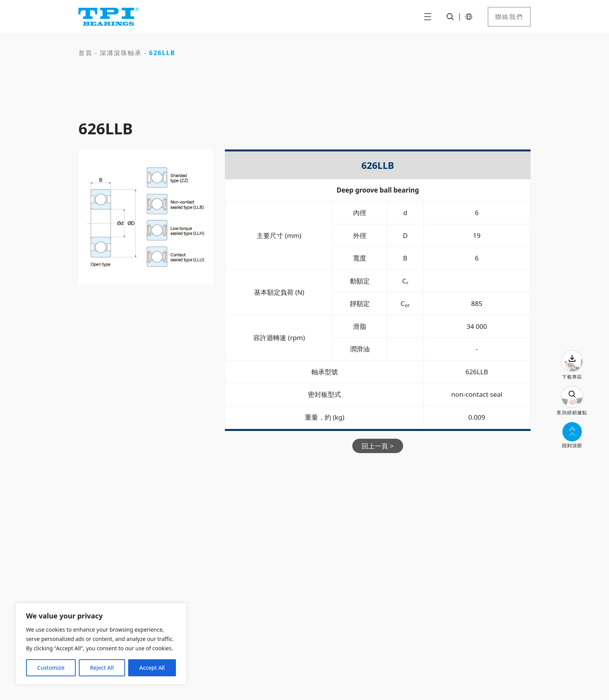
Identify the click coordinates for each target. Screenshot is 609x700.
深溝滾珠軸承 (121, 53)
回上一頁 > (378, 446)
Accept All (152, 668)
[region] (101, 644)
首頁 (85, 53)
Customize (51, 668)
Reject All (102, 668)
